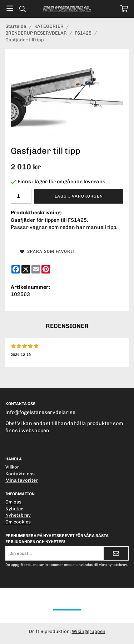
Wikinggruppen (89, 631)
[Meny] (10, 8)
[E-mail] (36, 269)
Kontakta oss (20, 474)
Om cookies (18, 522)
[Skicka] (116, 553)
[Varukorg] (124, 8)
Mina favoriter (22, 480)
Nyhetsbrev (18, 515)
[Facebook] (16, 269)
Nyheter (14, 509)
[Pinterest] (46, 269)
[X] (26, 269)
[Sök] (22, 9)
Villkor (12, 467)
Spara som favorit (48, 251)
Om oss (13, 502)
